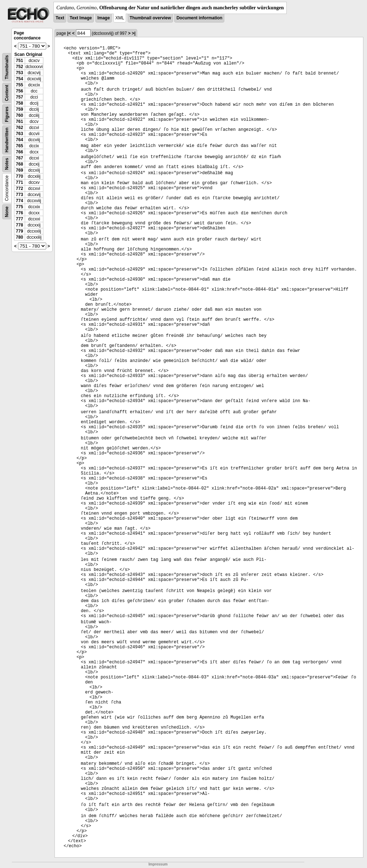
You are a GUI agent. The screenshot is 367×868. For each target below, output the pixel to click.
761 (19, 121)
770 (19, 176)
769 (19, 170)
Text (60, 18)
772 (19, 189)
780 (19, 237)
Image (104, 18)
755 (19, 85)
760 (19, 115)
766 (19, 152)
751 (19, 61)
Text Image (81, 18)
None (7, 212)
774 (19, 201)
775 (19, 207)
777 (19, 219)
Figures (7, 114)
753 (19, 73)
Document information (199, 18)
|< (69, 33)
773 (19, 195)
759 (19, 109)
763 (19, 134)
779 (19, 231)
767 (19, 158)
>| (134, 33)
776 (19, 213)
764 (19, 140)
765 (19, 146)
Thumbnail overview (150, 18)
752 (19, 67)
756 (19, 91)
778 (19, 225)
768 (19, 164)
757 (19, 97)
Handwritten (7, 140)
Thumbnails (7, 67)
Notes (7, 164)
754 (19, 79)
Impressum (158, 864)
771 (19, 182)
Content (7, 93)
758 (19, 103)
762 (19, 128)
